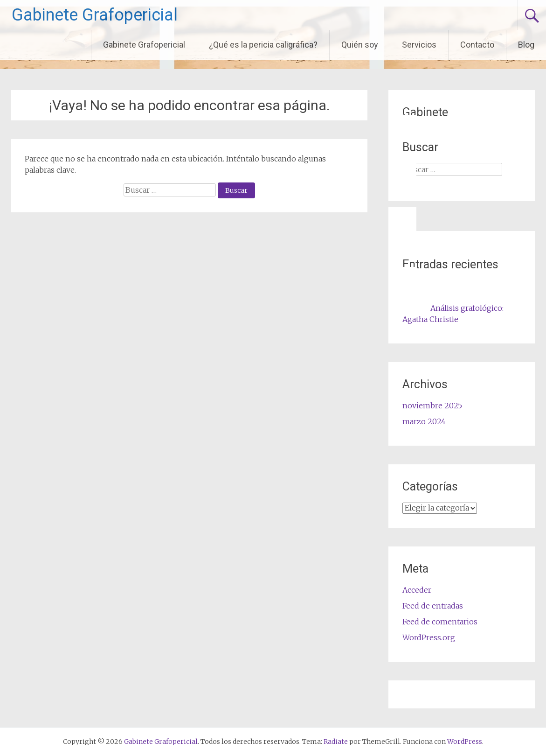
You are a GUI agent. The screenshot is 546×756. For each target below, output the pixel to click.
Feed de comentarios (440, 622)
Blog (526, 45)
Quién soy (360, 45)
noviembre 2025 (432, 406)
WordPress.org (429, 637)
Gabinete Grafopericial (95, 15)
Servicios (419, 45)
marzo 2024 (424, 421)
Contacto (477, 45)
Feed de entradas (433, 606)
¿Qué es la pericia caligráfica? (263, 45)
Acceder (417, 590)
